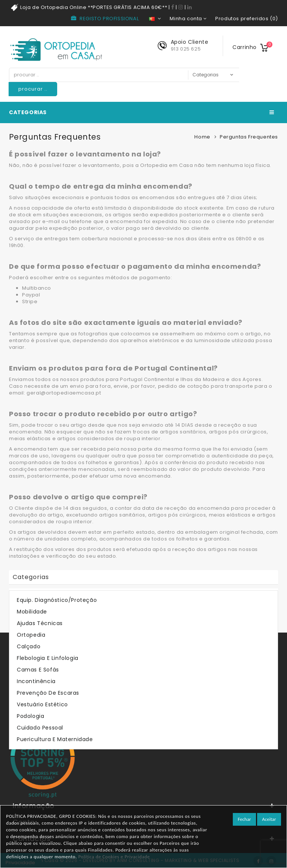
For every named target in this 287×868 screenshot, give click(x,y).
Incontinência (36, 681)
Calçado (29, 646)
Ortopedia (31, 635)
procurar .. (33, 89)
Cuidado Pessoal (40, 728)
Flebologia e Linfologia (48, 658)
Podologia (30, 716)
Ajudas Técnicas (40, 623)
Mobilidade (32, 612)
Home (202, 137)
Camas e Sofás (38, 670)
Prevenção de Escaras (48, 693)
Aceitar (269, 819)
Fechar (244, 819)
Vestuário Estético (42, 704)
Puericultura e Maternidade (55, 739)
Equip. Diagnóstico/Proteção (57, 600)
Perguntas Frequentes (249, 137)
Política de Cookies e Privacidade (114, 857)
